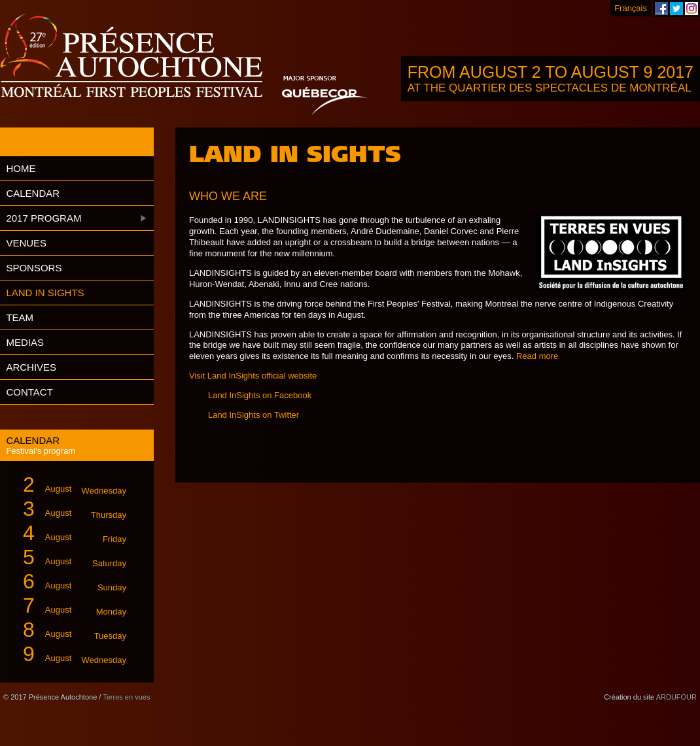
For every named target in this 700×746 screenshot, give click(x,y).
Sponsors (34, 268)
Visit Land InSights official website (253, 376)
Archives (31, 367)
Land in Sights (45, 293)
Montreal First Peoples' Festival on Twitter (676, 8)
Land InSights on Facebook (260, 395)
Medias (25, 342)
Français (631, 8)
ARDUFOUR (676, 697)
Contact (29, 392)
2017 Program (44, 218)
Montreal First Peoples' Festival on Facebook (661, 8)
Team (20, 317)
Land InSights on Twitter (254, 415)
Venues (26, 243)
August (69, 485)
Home (21, 168)
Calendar (33, 193)
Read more (537, 356)
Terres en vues (126, 697)
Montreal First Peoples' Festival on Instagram (691, 8)
